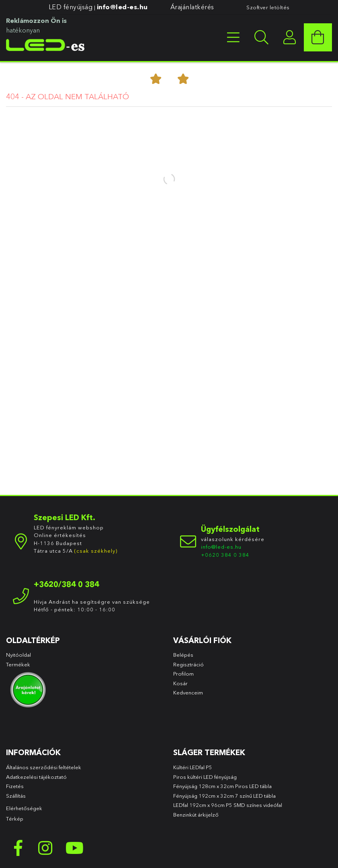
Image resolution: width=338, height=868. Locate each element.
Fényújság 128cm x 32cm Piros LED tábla (222, 786)
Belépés (183, 655)
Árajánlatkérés (192, 7)
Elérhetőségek (24, 808)
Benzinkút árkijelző (196, 815)
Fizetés (15, 786)
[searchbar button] (262, 37)
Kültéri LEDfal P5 (193, 767)
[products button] (234, 37)
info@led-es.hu (122, 7)
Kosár (180, 683)
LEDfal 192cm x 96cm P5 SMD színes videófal (228, 805)
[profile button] (290, 37)
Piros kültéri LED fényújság (205, 777)
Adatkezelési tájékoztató (36, 777)
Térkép (15, 819)
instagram (46, 848)
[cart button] (318, 37)
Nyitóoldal (18, 655)
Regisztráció (188, 664)
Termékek (19, 664)
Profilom (183, 674)
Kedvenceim (188, 692)
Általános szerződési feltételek (44, 767)
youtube (74, 848)
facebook (18, 848)
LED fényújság (71, 7)
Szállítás (16, 796)
